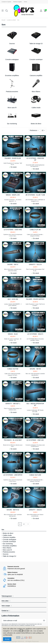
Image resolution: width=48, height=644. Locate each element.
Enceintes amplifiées (12, 76)
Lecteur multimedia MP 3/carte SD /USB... (35, 411)
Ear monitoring (12, 124)
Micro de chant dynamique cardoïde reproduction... (35, 374)
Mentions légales (18, 2)
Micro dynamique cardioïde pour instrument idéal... (13, 270)
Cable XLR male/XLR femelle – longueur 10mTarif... (35, 481)
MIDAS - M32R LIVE (13, 195)
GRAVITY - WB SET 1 (13, 404)
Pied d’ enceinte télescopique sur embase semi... (13, 409)
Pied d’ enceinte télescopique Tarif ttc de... (35, 270)
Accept (7, 639)
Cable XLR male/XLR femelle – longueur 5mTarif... (13, 374)
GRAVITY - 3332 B (35, 510)
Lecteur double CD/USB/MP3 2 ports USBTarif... (13, 305)
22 (43, 130)
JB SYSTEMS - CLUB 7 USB (35, 195)
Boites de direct (36, 124)
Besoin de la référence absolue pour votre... (13, 446)
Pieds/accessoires (12, 92)
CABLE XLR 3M (35, 230)
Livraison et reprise (7, 2)
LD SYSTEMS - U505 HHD (13, 230)
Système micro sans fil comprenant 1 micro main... (13, 235)
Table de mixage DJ (36, 44)
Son (3, 530)
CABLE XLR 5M (13, 369)
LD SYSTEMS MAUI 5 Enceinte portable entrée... (35, 340)
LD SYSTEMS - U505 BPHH (13, 475)
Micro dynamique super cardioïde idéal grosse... (13, 515)
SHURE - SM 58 (35, 369)
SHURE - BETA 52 (13, 510)
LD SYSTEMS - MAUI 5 (35, 334)
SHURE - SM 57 (13, 264)
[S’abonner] (44, 621)
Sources (12, 44)
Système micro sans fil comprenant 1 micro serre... (13, 481)
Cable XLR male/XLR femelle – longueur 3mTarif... (35, 235)
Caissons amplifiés (36, 76)
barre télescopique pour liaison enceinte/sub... (35, 515)
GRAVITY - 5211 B (35, 264)
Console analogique (12, 59)
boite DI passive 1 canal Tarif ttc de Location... (35, 305)
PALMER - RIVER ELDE (13, 158)
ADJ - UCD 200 (13, 299)
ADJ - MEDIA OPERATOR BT (35, 404)
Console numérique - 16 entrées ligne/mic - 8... (13, 200)
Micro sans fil (12, 108)
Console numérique (36, 59)
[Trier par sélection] (34, 130)
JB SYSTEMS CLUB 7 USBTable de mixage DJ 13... (35, 200)
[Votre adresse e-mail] (22, 621)
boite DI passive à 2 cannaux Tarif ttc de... (13, 164)
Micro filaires (36, 92)
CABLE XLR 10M (35, 475)
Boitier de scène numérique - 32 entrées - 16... (13, 340)
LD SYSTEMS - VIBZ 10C (35, 440)
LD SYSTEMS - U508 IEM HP (35, 159)
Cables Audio (36, 108)
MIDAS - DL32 (13, 334)
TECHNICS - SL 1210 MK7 (13, 440)
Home (25, 2)
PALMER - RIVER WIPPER (35, 299)
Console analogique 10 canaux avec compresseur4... (35, 446)
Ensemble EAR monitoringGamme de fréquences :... (35, 166)
